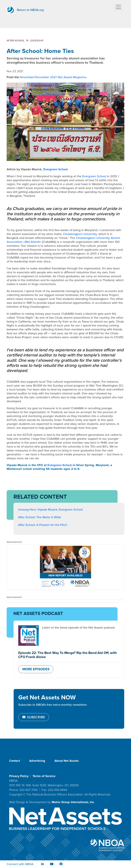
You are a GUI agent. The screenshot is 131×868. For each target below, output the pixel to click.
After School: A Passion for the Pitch (43, 525)
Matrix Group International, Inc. (73, 802)
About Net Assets (67, 761)
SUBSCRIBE (34, 717)
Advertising (37, 761)
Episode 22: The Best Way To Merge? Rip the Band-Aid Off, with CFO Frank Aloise (68, 655)
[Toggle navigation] (118, 7)
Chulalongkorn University (80, 234)
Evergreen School (56, 169)
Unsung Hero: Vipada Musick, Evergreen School (50, 510)
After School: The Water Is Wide (39, 517)
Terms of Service (44, 776)
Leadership (37, 41)
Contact (15, 761)
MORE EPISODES (36, 669)
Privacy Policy (19, 776)
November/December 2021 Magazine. (53, 77)
